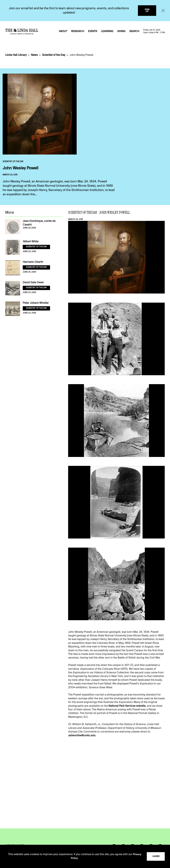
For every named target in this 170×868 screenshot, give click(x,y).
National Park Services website (127, 706)
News (34, 55)
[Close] (163, 11)
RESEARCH (78, 31)
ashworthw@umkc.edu (82, 736)
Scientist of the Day (54, 55)
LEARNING (107, 31)
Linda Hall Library (16, 55)
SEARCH (134, 31)
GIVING (121, 31)
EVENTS (93, 31)
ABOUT (63, 31)
